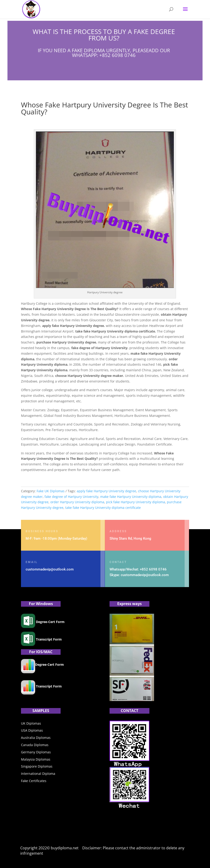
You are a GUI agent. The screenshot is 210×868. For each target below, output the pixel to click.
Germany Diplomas (36, 752)
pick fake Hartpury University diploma (136, 502)
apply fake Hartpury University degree (106, 491)
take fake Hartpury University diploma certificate (103, 508)
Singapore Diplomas (37, 766)
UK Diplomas (31, 723)
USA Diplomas (32, 730)
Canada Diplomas (35, 745)
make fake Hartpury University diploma (131, 497)
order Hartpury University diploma (77, 502)
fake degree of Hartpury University (71, 497)
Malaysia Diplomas (36, 759)
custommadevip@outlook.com (50, 569)
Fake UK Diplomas (51, 491)
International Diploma (38, 774)
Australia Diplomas (36, 738)
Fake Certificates (34, 781)
